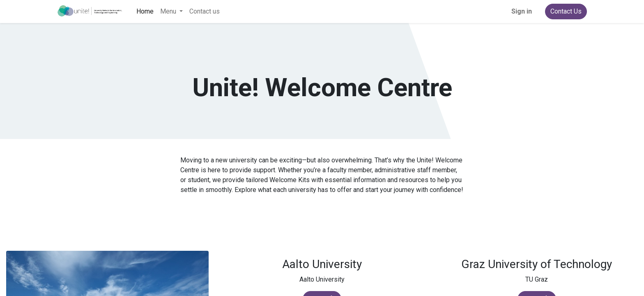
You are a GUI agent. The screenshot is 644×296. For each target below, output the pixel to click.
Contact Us (566, 11)
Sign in (522, 11)
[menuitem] (145, 12)
